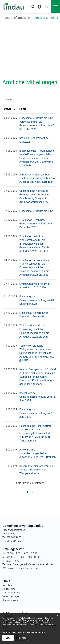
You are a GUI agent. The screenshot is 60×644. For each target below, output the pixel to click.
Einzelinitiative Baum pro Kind (36, 211)
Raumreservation (11, 600)
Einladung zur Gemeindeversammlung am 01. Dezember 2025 (37, 300)
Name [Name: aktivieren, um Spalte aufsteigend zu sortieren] (23, 109)
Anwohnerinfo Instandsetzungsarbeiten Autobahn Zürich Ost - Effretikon (38, 453)
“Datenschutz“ (50, 624)
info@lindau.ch (17, 541)
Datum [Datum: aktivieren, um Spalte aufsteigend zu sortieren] (8, 109)
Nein (22, 638)
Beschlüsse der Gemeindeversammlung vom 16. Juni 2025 (38, 397)
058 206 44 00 (14, 537)
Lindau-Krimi (9, 589)
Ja (8, 638)
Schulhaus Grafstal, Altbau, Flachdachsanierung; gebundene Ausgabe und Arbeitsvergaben (38, 178)
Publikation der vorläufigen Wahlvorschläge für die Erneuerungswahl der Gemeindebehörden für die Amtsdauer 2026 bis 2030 (34, 268)
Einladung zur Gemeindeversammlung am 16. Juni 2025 (37, 413)
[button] (22, 18)
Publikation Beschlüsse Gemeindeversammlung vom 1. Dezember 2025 (37, 224)
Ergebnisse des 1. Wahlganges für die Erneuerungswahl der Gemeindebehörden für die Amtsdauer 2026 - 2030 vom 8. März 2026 (37, 158)
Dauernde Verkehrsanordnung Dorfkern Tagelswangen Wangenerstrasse (36, 470)
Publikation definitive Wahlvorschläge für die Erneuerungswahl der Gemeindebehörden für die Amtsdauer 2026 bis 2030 (34, 244)
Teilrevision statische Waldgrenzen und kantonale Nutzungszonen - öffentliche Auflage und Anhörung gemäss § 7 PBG (37, 353)
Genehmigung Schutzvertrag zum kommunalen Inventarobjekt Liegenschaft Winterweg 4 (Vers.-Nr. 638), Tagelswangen (35, 433)
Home (6, 18)
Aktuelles (7, 585)
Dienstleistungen (11, 593)
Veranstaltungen (11, 596)
